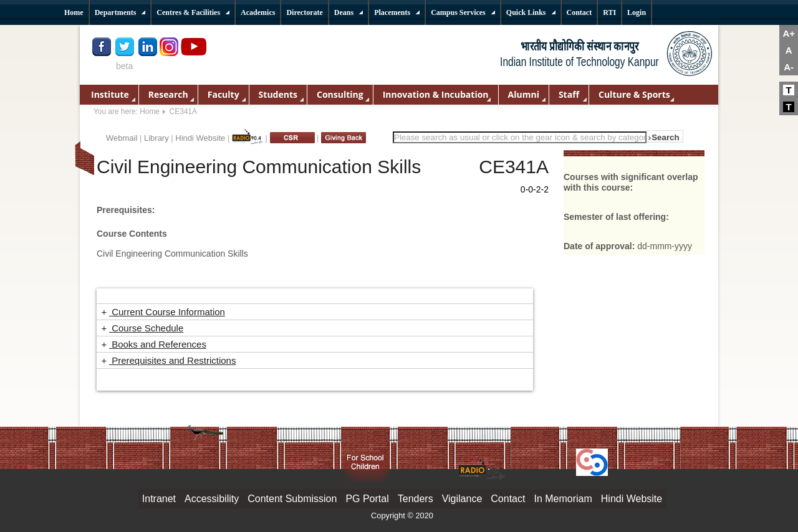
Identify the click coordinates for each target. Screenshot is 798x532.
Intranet (159, 499)
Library (156, 138)
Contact (508, 499)
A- (789, 67)
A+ (789, 33)
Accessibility (212, 499)
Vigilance (462, 499)
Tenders (416, 499)
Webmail (122, 138)
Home (150, 112)
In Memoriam (563, 499)
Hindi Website (200, 138)
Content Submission (292, 499)
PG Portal (367, 499)
